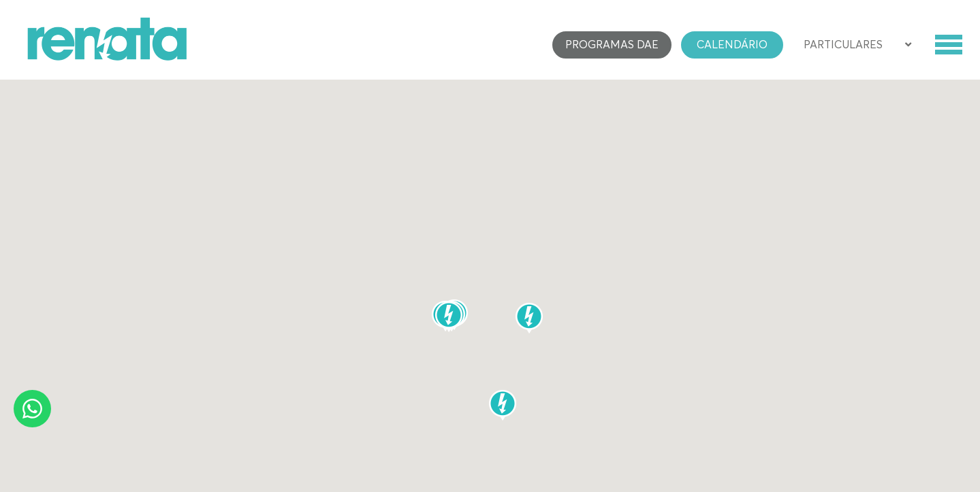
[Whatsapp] (32, 409)
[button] (449, 317)
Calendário (732, 45)
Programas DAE (612, 45)
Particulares (843, 45)
